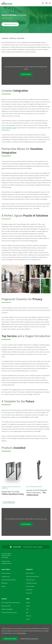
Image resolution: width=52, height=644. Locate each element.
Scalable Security (6, 577)
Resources (29, 616)
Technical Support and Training (9, 612)
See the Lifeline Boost (9, 502)
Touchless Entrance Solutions (9, 580)
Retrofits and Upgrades (7, 609)
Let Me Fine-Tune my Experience (29, 639)
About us (28, 603)
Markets (3, 586)
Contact (28, 619)
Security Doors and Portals (32, 577)
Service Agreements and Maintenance (11, 603)
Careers (28, 606)
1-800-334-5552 (6, 561)
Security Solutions (6, 573)
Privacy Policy (22, 633)
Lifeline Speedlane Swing (9, 128)
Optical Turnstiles (30, 580)
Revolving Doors (30, 573)
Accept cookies (26, 74)
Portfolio (4, 12)
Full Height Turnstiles (31, 583)
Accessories (29, 593)
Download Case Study (10, 24)
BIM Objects (5, 583)
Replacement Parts (6, 606)
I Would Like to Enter (10, 639)
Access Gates (29, 590)
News (27, 609)
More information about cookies (40, 519)
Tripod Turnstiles (30, 586)
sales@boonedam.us (7, 563)
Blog (27, 612)
